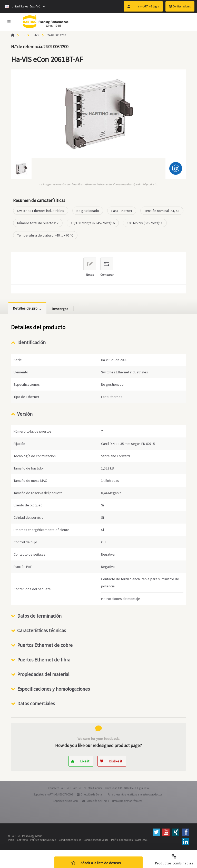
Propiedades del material (43, 674)
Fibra (36, 35)
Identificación (31, 342)
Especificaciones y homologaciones (53, 689)
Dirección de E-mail (92, 794)
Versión (25, 414)
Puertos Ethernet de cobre (45, 645)
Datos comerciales (36, 703)
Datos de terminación (39, 616)
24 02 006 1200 (57, 35)
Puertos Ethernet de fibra (44, 660)
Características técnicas (42, 630)
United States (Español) (23, 6)
